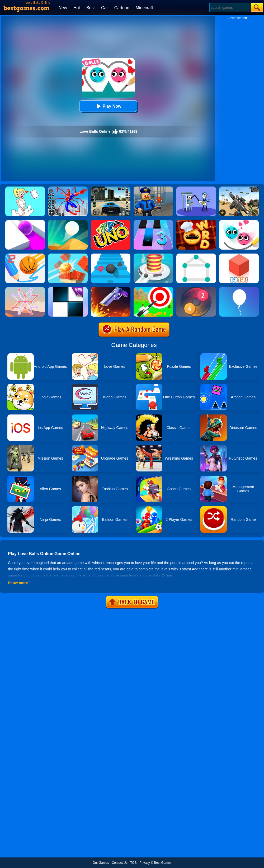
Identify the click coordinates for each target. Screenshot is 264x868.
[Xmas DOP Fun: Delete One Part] (25, 188)
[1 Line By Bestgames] (196, 255)
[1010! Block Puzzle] (239, 255)
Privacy (145, 863)
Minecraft (144, 8)
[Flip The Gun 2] (111, 289)
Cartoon (122, 8)
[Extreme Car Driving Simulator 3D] (111, 188)
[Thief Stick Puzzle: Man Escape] (196, 188)
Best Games (163, 863)
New (63, 8)
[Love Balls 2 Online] (239, 222)
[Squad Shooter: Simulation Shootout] (239, 188)
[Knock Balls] (68, 255)
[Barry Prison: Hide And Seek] (153, 188)
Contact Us (119, 863)
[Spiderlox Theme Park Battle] (68, 188)
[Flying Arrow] (153, 289)
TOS (133, 863)
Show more (18, 583)
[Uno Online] (111, 222)
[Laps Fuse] (196, 289)
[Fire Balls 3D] (153, 255)
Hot (77, 8)
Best (91, 8)
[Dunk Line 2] (25, 255)
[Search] (230, 8)
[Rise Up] (239, 289)
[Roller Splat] (25, 222)
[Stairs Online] (111, 255)
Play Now (108, 106)
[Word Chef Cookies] (196, 222)
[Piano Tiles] (68, 289)
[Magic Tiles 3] (153, 222)
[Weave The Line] (25, 289)
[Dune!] (68, 222)
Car (105, 8)
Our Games (101, 863)
